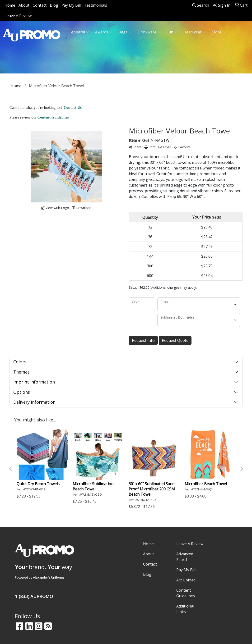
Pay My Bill (71, 5)
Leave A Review (18, 16)
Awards (104, 32)
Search (201, 5)
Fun (172, 32)
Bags (125, 32)
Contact (40, 5)
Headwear (194, 32)
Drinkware (149, 32)
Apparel (80, 32)
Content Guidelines (186, 593)
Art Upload (186, 580)
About (24, 5)
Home (10, 5)
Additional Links (185, 609)
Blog (54, 5)
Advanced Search (185, 557)
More (219, 32)
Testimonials (96, 5)
